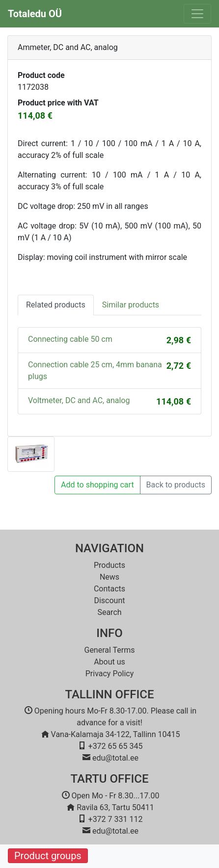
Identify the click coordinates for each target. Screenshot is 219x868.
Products (109, 565)
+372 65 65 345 (116, 746)
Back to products (176, 485)
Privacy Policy (110, 674)
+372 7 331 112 (116, 819)
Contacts (109, 589)
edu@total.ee (115, 758)
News (109, 577)
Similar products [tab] (131, 305)
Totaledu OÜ (35, 14)
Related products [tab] (56, 305)
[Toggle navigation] (197, 14)
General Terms (109, 650)
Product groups (48, 856)
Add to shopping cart (97, 485)
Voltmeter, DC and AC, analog (79, 400)
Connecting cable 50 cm (70, 339)
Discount (109, 600)
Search (109, 612)
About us (109, 662)
